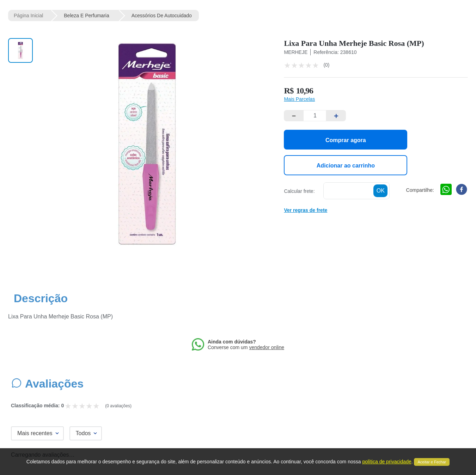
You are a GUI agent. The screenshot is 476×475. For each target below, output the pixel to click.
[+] (336, 116)
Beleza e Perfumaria (86, 16)
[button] (299, 99)
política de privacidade (387, 462)
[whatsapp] (446, 190)
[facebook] (462, 190)
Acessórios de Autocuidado (162, 16)
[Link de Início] (28, 16)
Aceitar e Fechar (432, 462)
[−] (294, 116)
